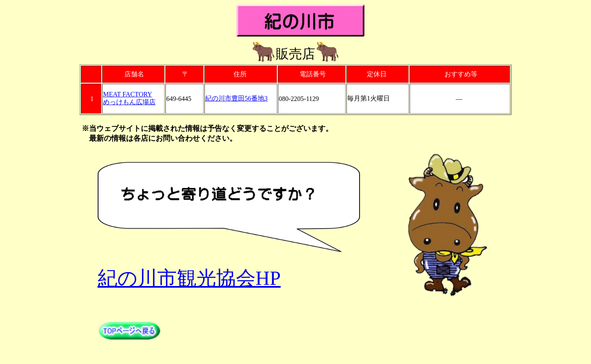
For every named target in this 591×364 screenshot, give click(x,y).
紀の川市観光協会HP (189, 278)
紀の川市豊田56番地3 (236, 98)
